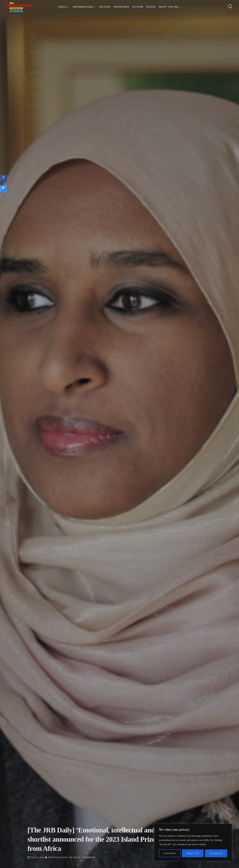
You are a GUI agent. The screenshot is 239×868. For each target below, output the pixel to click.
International (83, 7)
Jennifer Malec (58, 857)
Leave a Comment (84, 857)
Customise (170, 853)
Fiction (138, 7)
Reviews (105, 7)
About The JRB (168, 7)
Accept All (216, 853)
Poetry (151, 7)
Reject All (193, 853)
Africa (63, 7)
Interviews (121, 7)
